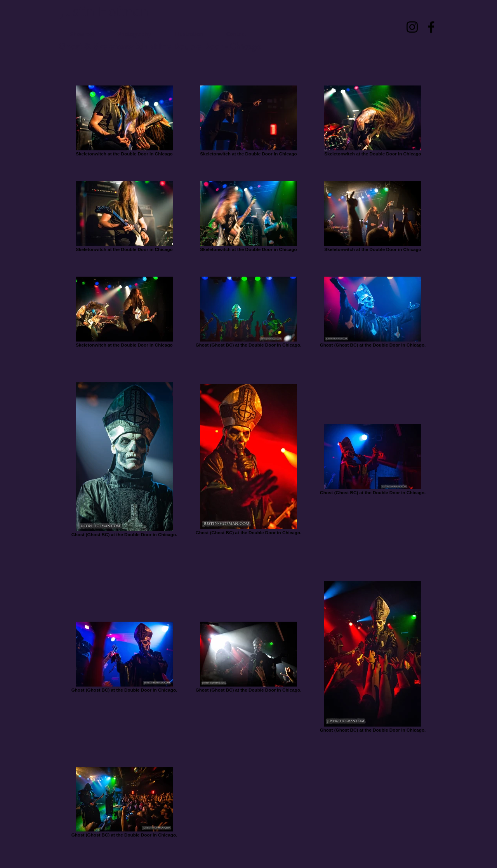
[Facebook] (431, 27)
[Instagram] (412, 27)
